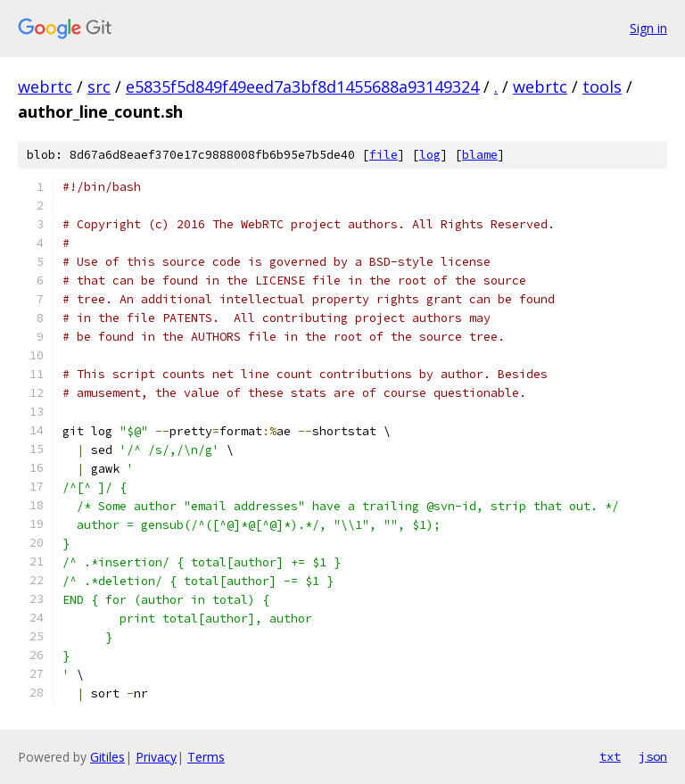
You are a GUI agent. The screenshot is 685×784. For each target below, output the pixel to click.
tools (602, 87)
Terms (206, 757)
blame (480, 155)
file (384, 155)
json (653, 756)
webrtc (45, 87)
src (99, 87)
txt (610, 756)
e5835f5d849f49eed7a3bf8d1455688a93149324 (302, 87)
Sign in (648, 28)
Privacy (156, 757)
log (430, 155)
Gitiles (107, 757)
